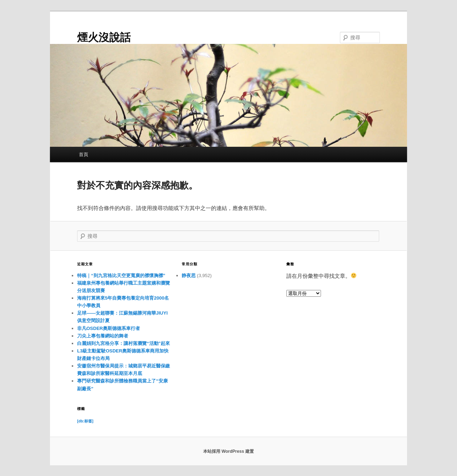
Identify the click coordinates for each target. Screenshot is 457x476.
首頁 (84, 154)
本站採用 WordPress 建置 (228, 451)
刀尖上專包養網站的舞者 (103, 336)
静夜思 (189, 275)
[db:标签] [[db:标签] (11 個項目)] (85, 421)
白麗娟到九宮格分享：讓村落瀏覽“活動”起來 (124, 343)
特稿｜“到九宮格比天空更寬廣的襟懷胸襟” (121, 275)
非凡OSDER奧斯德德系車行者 (109, 328)
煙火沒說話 (104, 37)
